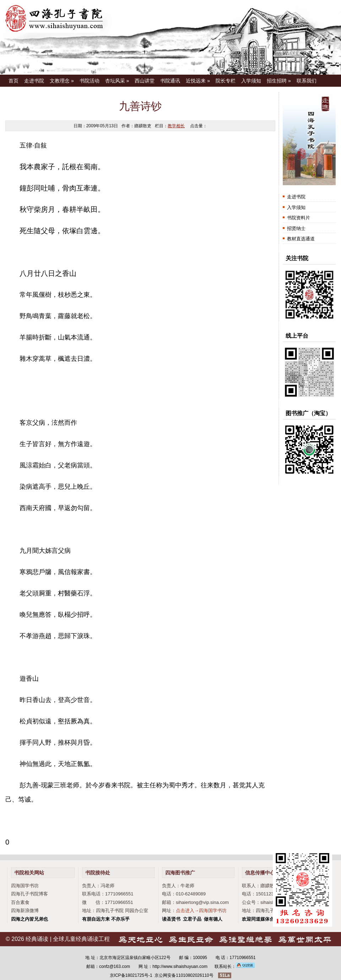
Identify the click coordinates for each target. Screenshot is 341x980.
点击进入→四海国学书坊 (201, 911)
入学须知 (251, 81)
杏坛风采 (117, 81)
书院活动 (90, 81)
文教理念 (62, 81)
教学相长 (176, 126)
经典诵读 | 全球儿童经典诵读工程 (68, 939)
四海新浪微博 (25, 911)
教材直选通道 (301, 239)
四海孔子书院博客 (29, 894)
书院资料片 (299, 218)
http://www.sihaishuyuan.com (180, 966)
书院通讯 (170, 81)
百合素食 (20, 902)
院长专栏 (226, 81)
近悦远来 (198, 81)
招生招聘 (279, 81)
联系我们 (307, 81)
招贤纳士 (296, 228)
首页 (13, 81)
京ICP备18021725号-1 (131, 975)
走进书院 (34, 81)
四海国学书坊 (25, 886)
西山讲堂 (145, 81)
